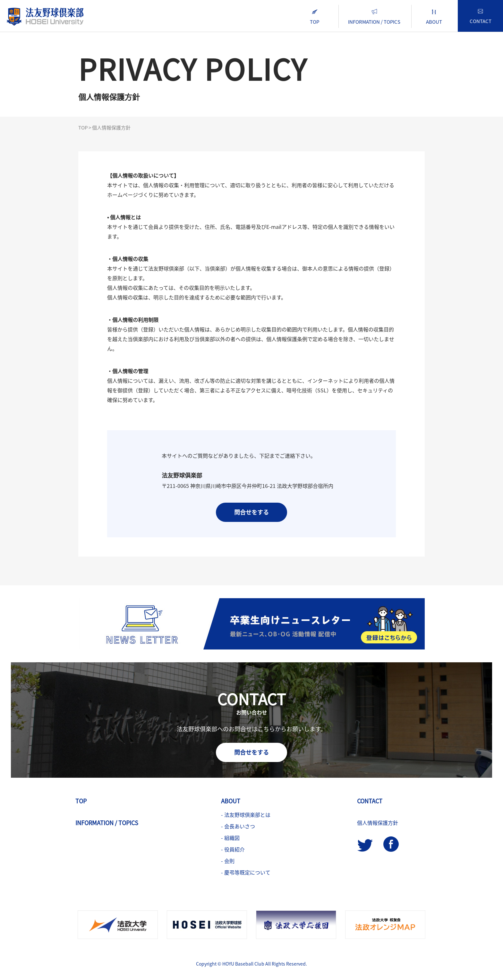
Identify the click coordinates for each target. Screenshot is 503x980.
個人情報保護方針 (378, 823)
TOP (315, 17)
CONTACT (481, 17)
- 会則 (228, 861)
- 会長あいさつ (238, 826)
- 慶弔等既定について (246, 872)
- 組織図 (230, 838)
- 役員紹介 (233, 849)
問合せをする (251, 512)
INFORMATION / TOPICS (374, 17)
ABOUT (434, 17)
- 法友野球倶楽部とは (246, 815)
